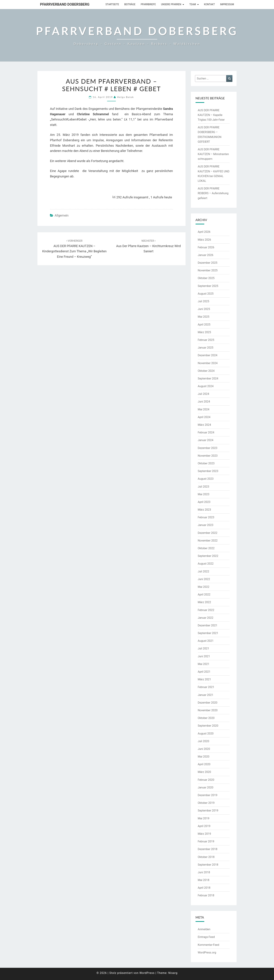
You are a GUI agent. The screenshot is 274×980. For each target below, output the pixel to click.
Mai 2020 (204, 757)
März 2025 (204, 332)
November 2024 (208, 363)
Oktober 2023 (206, 463)
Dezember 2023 (208, 448)
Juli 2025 (203, 301)
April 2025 (204, 325)
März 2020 (204, 772)
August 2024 (206, 386)
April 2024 (204, 417)
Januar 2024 (206, 440)
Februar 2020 (206, 780)
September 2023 (208, 471)
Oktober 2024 (206, 371)
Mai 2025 (204, 317)
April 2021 (204, 672)
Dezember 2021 (208, 625)
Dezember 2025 (208, 263)
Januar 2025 (206, 348)
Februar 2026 (206, 247)
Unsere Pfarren (171, 4)
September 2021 (208, 633)
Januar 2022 (206, 618)
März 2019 (204, 834)
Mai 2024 (204, 409)
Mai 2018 (204, 880)
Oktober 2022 (206, 548)
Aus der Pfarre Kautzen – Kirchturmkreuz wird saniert (149, 246)
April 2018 (204, 888)
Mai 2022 (204, 587)
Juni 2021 (204, 656)
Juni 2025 (204, 309)
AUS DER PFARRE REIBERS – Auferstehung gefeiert (213, 193)
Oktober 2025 (206, 278)
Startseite (112, 4)
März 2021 (204, 679)
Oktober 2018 (206, 857)
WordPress (147, 973)
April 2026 (204, 232)
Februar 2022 (206, 610)
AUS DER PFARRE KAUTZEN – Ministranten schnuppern (213, 154)
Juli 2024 (203, 394)
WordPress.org (207, 952)
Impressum (227, 4)
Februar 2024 (206, 432)
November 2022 (208, 541)
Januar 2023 (206, 525)
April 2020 (204, 764)
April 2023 (204, 502)
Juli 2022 (203, 571)
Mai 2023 (204, 494)
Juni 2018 (204, 872)
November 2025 (208, 270)
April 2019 (204, 826)
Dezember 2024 (208, 355)
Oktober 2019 (206, 803)
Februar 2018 (206, 895)
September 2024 (208, 379)
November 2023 (208, 456)
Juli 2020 (203, 741)
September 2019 (208, 811)
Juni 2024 (204, 402)
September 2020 (208, 726)
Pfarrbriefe (148, 4)
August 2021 (206, 641)
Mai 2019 (204, 818)
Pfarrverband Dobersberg (65, 4)
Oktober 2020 (206, 718)
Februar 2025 (206, 340)
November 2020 (208, 710)
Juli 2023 (203, 487)
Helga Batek (125, 97)
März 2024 (204, 425)
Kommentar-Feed (209, 945)
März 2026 (204, 240)
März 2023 (204, 510)
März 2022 (204, 602)
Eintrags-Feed (206, 937)
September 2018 (208, 865)
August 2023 (206, 479)
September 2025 (208, 286)
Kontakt (210, 4)
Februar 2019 (206, 841)
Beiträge (130, 4)
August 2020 (206, 734)
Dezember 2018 (208, 849)
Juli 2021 (203, 648)
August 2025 (206, 294)
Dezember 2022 (208, 533)
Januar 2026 (206, 255)
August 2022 (206, 564)
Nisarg (173, 973)
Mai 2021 (204, 664)
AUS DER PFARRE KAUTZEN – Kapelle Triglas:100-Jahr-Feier (211, 115)
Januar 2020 (206, 787)
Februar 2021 (206, 687)
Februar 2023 (206, 517)
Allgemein (62, 215)
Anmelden (204, 929)
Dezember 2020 (208, 703)
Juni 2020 (204, 749)
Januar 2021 (206, 695)
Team (193, 4)
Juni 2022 (204, 579)
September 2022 (208, 556)
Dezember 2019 (208, 795)
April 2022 (204, 595)
